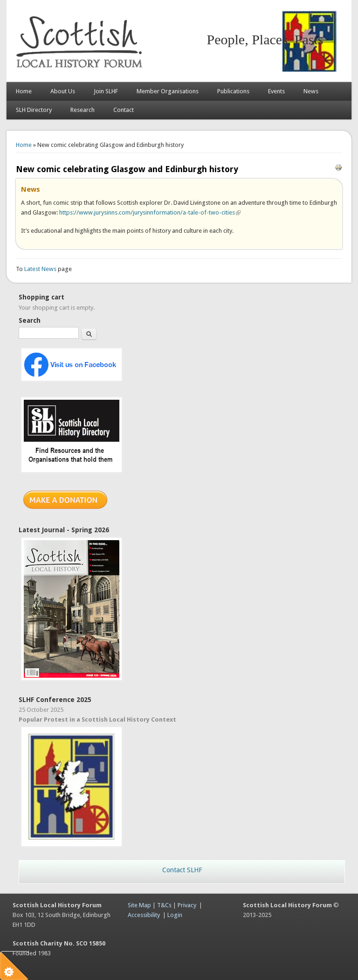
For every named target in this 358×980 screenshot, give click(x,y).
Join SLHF (106, 91)
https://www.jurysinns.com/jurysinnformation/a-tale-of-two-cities (150, 212)
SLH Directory (34, 110)
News (311, 91)
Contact (124, 110)
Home (24, 91)
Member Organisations (168, 91)
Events (276, 91)
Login (175, 915)
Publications (233, 91)
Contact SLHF (182, 870)
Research (83, 110)
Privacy (187, 905)
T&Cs (164, 905)
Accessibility (144, 915)
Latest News (41, 269)
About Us (63, 91)
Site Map (139, 905)
